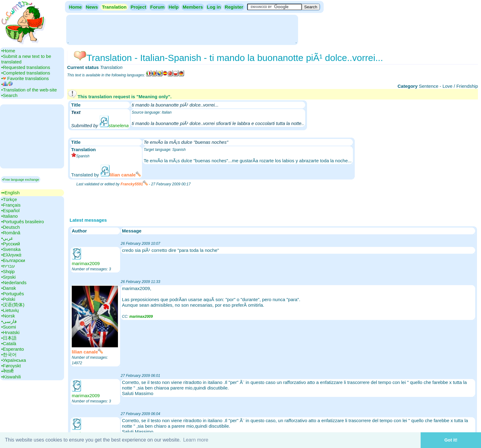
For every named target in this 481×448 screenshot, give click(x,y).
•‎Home (8, 51)
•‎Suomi (9, 327)
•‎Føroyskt (11, 366)
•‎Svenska (11, 249)
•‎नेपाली (7, 371)
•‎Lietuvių (10, 310)
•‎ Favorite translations (25, 78)
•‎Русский (11, 244)
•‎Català (9, 343)
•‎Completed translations (26, 73)
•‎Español (10, 210)
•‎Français (11, 205)
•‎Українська (14, 360)
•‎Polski (8, 299)
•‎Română (11, 233)
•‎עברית (8, 266)
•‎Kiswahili (11, 377)
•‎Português (13, 294)
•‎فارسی (9, 321)
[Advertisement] (182, 29)
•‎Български (13, 260)
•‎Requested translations (26, 67)
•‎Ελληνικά (11, 255)
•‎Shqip (8, 271)
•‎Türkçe (9, 199)
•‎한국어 (9, 355)
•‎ (7, 84)
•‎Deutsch (10, 227)
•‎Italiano (10, 216)
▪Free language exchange (21, 180)
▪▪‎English (10, 193)
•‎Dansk (9, 288)
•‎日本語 (9, 338)
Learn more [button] (196, 440)
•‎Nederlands (14, 283)
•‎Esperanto (13, 349)
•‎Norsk (8, 316)
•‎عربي (7, 238)
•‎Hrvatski (10, 332)
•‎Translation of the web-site (29, 90)
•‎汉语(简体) (13, 305)
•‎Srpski (8, 277)
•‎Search (9, 95)
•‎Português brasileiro (23, 222)
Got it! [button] (451, 440)
